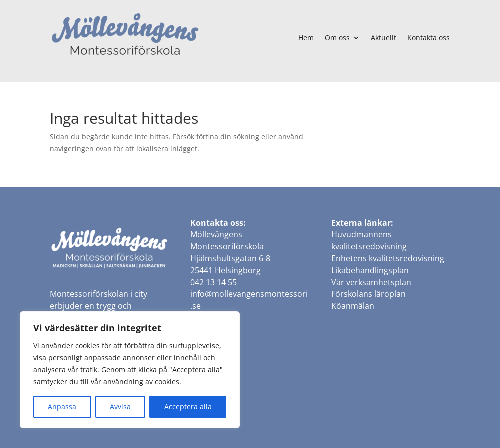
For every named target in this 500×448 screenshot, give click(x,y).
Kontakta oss (429, 38)
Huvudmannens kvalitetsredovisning (369, 240)
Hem (306, 38)
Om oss (337, 38)
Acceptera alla (188, 406)
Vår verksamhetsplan (371, 282)
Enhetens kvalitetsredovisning (388, 258)
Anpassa (62, 406)
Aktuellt (384, 38)
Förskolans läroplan (369, 294)
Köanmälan (353, 306)
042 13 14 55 (214, 282)
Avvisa (120, 406)
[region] (130, 370)
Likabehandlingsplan (370, 270)
